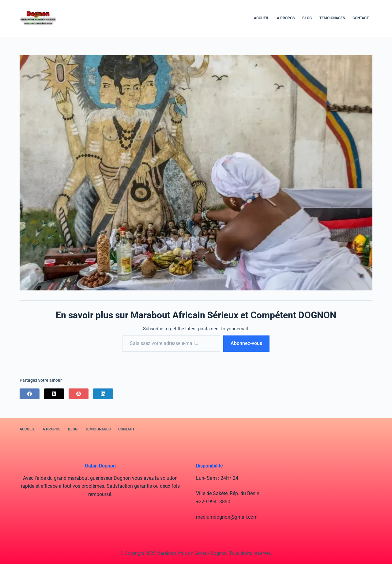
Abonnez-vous (246, 343)
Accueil (262, 18)
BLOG (307, 18)
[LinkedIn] (103, 394)
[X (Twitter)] (54, 394)
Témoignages (332, 18)
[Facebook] (30, 394)
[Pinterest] (79, 394)
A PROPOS (286, 18)
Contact (361, 18)
